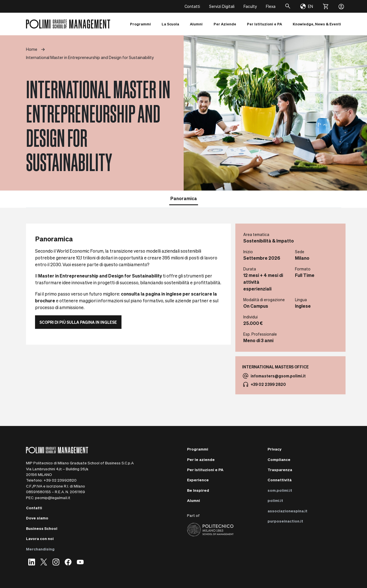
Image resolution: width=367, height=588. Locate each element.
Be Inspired (198, 490)
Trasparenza (280, 470)
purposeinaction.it (285, 521)
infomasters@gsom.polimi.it (278, 376)
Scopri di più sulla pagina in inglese (78, 322)
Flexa (271, 6)
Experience (198, 480)
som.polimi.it (280, 490)
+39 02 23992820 (60, 480)
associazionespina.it (287, 511)
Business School (42, 528)
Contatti (192, 6)
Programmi (198, 449)
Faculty (250, 6)
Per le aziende (201, 459)
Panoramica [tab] (184, 198)
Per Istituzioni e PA (205, 470)
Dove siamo (37, 518)
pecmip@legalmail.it (53, 498)
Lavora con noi (40, 538)
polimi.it (275, 500)
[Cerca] (288, 6)
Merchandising (40, 549)
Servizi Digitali (222, 6)
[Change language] (307, 6)
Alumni (194, 500)
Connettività (280, 480)
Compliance (279, 459)
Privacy (274, 449)
